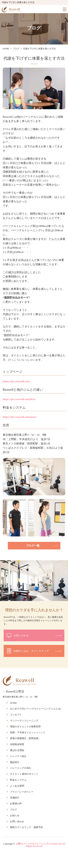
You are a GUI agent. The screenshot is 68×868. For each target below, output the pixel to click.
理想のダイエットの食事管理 (25, 727)
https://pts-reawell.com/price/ (20, 417)
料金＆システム (18, 780)
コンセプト (16, 715)
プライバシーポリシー (22, 792)
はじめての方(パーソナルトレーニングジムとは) (36, 709)
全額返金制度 (17, 744)
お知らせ (15, 815)
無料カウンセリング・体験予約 (26, 827)
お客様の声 (16, 804)
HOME (13, 703)
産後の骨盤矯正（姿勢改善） (25, 738)
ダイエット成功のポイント (24, 774)
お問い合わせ (17, 821)
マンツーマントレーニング (24, 721)
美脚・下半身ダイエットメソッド (28, 732)
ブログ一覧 (33, 546)
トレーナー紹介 (18, 756)
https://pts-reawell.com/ (16, 381)
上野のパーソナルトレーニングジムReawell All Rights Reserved (40, 845)
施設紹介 (15, 762)
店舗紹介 (15, 798)
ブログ (14, 810)
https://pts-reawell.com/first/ (19, 399)
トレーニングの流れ (21, 768)
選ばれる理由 (17, 750)
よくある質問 (17, 786)
